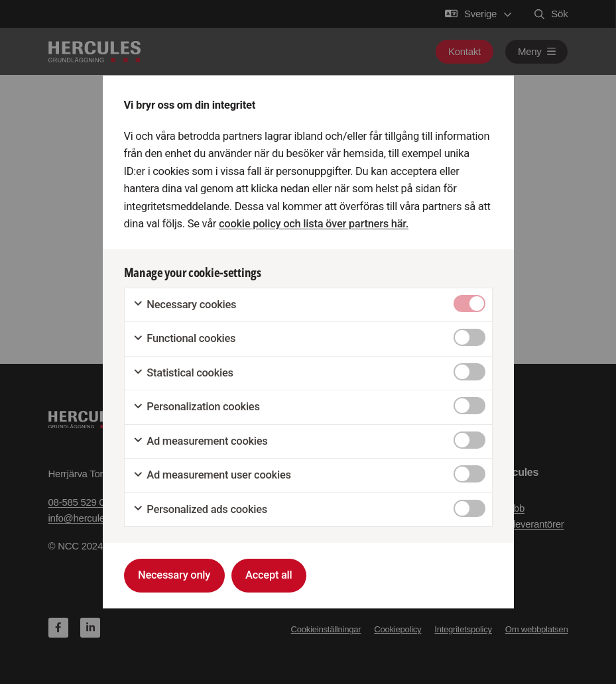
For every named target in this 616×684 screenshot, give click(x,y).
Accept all (269, 575)
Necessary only (174, 575)
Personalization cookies (196, 407)
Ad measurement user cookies (212, 475)
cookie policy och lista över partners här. (314, 224)
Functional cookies (184, 339)
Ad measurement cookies (200, 441)
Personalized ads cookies (200, 510)
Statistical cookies (183, 373)
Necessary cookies (185, 305)
